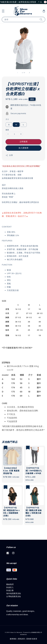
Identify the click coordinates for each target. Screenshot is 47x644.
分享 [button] (9, 155)
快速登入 (10, 587)
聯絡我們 (10, 584)
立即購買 (24, 142)
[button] (3, 11)
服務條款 (13, 639)
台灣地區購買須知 (14, 596)
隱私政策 (21, 639)
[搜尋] (41, 19)
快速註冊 (10, 590)
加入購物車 (24, 148)
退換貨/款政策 (32, 639)
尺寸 (7, 119)
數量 (7, 130)
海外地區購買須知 (14, 593)
